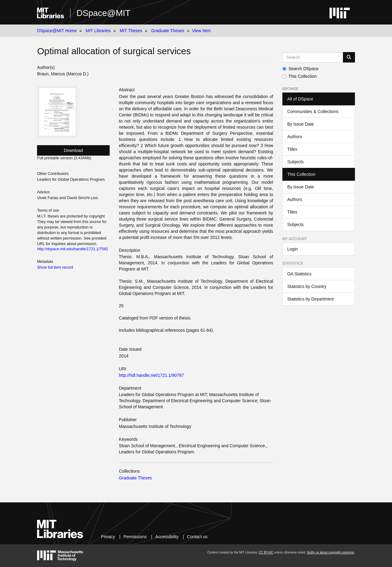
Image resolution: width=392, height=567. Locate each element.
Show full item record (55, 267)
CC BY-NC (266, 552)
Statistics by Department (311, 299)
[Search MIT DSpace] (313, 57)
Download (73, 150)
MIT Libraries (98, 31)
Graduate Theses (168, 31)
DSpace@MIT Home (57, 31)
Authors (295, 137)
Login (292, 249)
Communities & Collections (313, 112)
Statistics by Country (307, 286)
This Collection (300, 76)
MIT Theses (131, 31)
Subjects (296, 162)
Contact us (197, 537)
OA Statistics (299, 274)
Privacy (108, 537)
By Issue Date (301, 124)
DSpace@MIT (104, 13)
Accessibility (167, 537)
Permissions (135, 537)
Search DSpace (300, 69)
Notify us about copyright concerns (331, 552)
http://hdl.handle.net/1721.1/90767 (151, 375)
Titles (292, 149)
